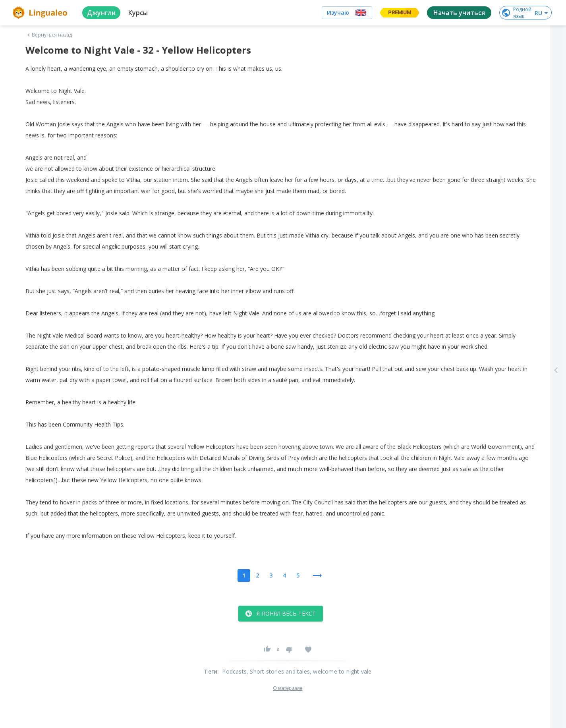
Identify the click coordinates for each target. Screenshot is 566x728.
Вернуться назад (49, 35)
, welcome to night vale (341, 671)
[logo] (41, 13)
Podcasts (234, 671)
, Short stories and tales (278, 671)
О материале (288, 688)
